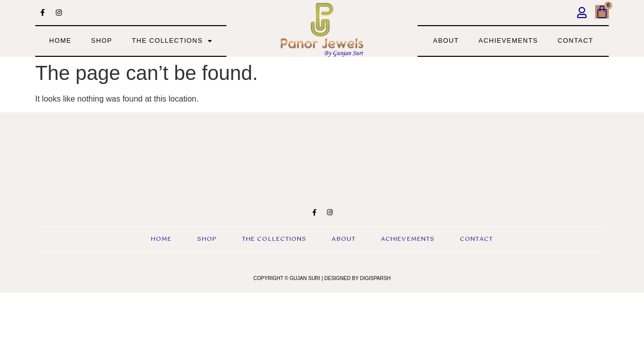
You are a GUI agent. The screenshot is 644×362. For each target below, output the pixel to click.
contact (575, 40)
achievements (508, 40)
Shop (102, 40)
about (446, 40)
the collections (172, 41)
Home (60, 40)
